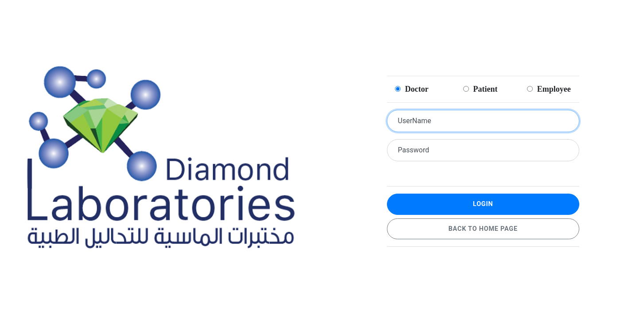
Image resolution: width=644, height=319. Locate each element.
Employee (549, 89)
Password (414, 150)
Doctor (412, 89)
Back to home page (483, 229)
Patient (480, 89)
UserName (415, 121)
